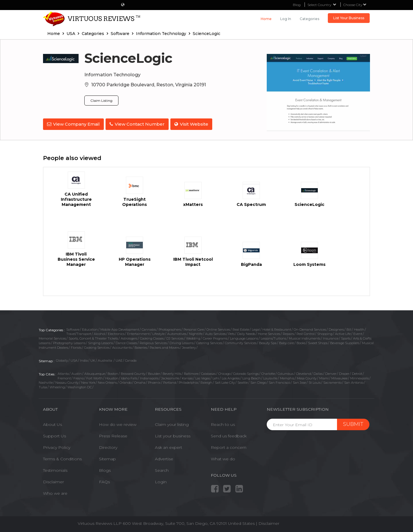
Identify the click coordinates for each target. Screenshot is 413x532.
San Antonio (354, 383)
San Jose (299, 383)
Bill (349, 330)
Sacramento (332, 383)
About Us (52, 424)
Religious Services (153, 343)
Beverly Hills (172, 374)
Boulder (154, 374)
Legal (256, 330)
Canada (131, 360)
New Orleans (107, 383)
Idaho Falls (129, 378)
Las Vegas (203, 378)
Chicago (224, 374)
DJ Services (175, 338)
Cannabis (149, 330)
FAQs (104, 482)
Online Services (218, 330)
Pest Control (306, 334)
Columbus (286, 374)
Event (358, 334)
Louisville (270, 378)
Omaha (140, 383)
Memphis (287, 378)
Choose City (355, 5)
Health (359, 330)
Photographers (170, 330)
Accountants (122, 348)
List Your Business (349, 18)
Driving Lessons (182, 343)
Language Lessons (244, 338)
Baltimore (191, 374)
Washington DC (80, 387)
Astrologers (129, 338)
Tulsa (43, 387)
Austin (77, 374)
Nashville (46, 383)
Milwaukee (339, 378)
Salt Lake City (225, 383)
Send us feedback (229, 436)
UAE (119, 360)
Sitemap (107, 459)
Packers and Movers (165, 348)
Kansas (187, 378)
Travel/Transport (79, 334)
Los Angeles (231, 378)
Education (90, 330)
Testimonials (55, 470)
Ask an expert (168, 447)
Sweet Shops (318, 343)
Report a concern (229, 447)
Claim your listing (172, 424)
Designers (336, 330)
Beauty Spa (268, 343)
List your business (173, 436)
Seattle (243, 383)
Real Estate (241, 330)
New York (88, 383)
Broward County (133, 374)
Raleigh (206, 383)
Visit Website (194, 124)
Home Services (269, 334)
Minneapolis (360, 378)
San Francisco (279, 383)
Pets (231, 334)
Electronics (116, 334)
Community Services (241, 343)
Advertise (164, 459)
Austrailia (105, 360)
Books (301, 343)
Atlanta (63, 374)
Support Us (54, 436)
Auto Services (215, 334)
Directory (108, 447)
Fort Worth (95, 378)
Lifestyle (158, 334)
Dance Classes (126, 343)
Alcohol (100, 334)
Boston (113, 374)
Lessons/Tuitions (273, 338)
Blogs (105, 470)
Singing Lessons (101, 343)
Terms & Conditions (62, 459)
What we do (223, 459)
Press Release (113, 436)
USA (74, 360)
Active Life (343, 334)
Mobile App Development (120, 330)
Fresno (79, 378)
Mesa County (307, 378)
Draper (344, 374)
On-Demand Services (310, 330)
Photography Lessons (69, 343)
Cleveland (303, 374)
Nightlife (196, 334)
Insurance (331, 338)
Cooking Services (97, 348)
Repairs (288, 334)
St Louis (315, 383)
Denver (331, 374)
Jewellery (189, 348)
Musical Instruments (305, 338)
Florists (76, 348)
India (84, 360)
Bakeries (141, 348)
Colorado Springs (246, 374)
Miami (324, 378)
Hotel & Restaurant (277, 330)
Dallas (318, 374)
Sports (346, 338)
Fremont (64, 378)
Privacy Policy (57, 447)
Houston (112, 378)
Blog (297, 5)
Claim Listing (101, 101)
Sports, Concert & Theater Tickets (93, 338)
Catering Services (209, 343)
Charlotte (268, 374)
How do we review (118, 424)
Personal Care (194, 330)
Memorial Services (52, 338)
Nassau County (67, 383)
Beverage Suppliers (345, 343)
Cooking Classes (152, 338)
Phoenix (154, 383)
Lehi (216, 378)
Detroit (357, 374)
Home (266, 19)
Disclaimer (53, 482)
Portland (170, 383)
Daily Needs (246, 334)
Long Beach (252, 378)
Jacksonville (170, 378)
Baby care (287, 343)
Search (162, 470)
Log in (286, 19)
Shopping (325, 334)
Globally (62, 360)
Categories (309, 19)
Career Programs (215, 338)
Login (161, 482)
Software (73, 330)
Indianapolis (149, 378)
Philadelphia (188, 383)
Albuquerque (95, 374)
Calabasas (208, 374)
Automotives (177, 334)
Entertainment (138, 334)
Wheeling (57, 387)
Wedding (193, 338)
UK (93, 360)
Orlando (126, 383)
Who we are (55, 493)
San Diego (258, 383)
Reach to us (223, 424)
